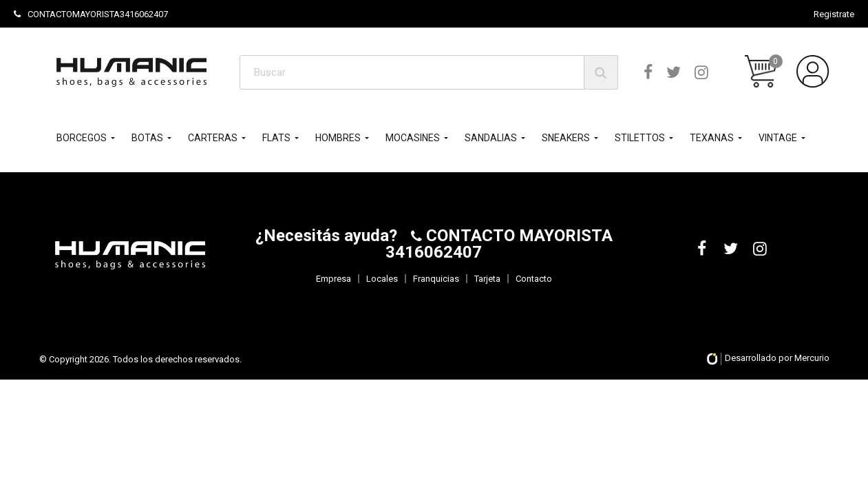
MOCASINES (413, 138)
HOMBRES (338, 138)
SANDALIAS (491, 138)
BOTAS (147, 138)
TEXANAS (712, 138)
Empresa (334, 279)
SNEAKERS (566, 138)
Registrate (834, 14)
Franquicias (436, 279)
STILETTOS (640, 138)
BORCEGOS (82, 138)
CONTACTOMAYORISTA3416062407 (91, 14)
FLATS (276, 138)
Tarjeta (487, 279)
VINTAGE (778, 138)
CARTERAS (213, 138)
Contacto (534, 279)
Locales (382, 279)
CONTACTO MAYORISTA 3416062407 (499, 244)
